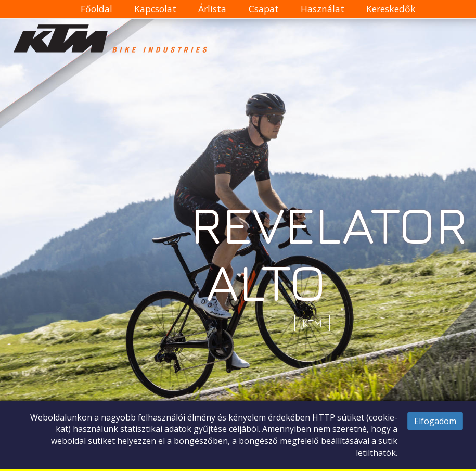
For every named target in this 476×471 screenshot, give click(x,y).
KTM (312, 323)
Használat (323, 9)
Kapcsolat (155, 9)
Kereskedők (391, 9)
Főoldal (97, 9)
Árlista (212, 9)
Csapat (264, 9)
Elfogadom (435, 421)
